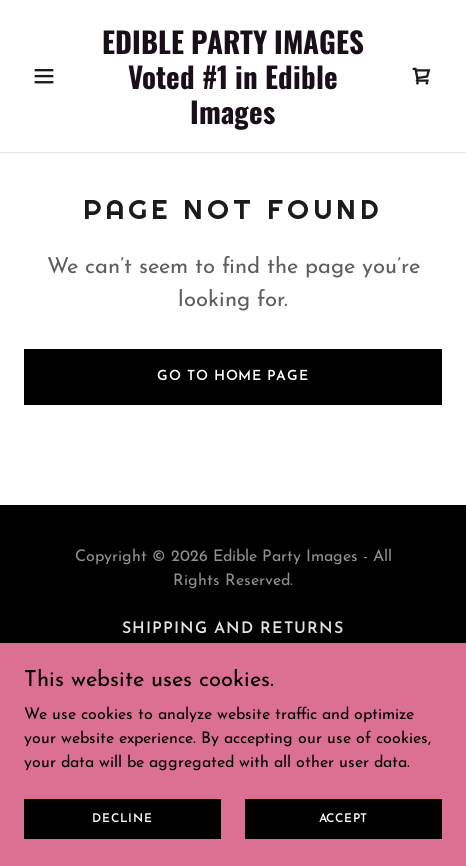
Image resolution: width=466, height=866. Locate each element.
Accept (344, 818)
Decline (122, 818)
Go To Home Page (232, 376)
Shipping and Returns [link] (233, 629)
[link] (233, 120)
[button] (55, 76)
